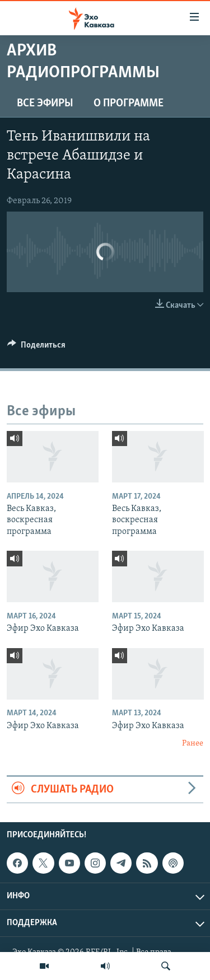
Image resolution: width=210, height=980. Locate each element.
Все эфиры (45, 104)
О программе (129, 104)
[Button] (36, 348)
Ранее (193, 744)
